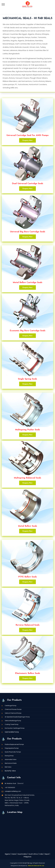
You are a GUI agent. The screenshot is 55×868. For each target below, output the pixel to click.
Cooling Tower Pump (12, 724)
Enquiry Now (27, 141)
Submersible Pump (12, 732)
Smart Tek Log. (27, 863)
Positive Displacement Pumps (14, 744)
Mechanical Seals (11, 763)
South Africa (33, 854)
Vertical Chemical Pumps (13, 713)
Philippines (27, 857)
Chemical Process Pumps (13, 709)
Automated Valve (11, 759)
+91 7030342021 (10, 788)
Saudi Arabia (22, 854)
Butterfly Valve (10, 771)
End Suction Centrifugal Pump (15, 728)
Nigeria (7, 854)
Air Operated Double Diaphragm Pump (17, 717)
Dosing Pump (9, 756)
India (41, 854)
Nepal (47, 854)
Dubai (14, 854)
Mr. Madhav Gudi (11, 783)
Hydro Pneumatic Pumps (13, 752)
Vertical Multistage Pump (13, 721)
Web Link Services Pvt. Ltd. (36, 866)
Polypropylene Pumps (12, 748)
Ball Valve (8, 767)
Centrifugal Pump (11, 706)
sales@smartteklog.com (13, 791)
